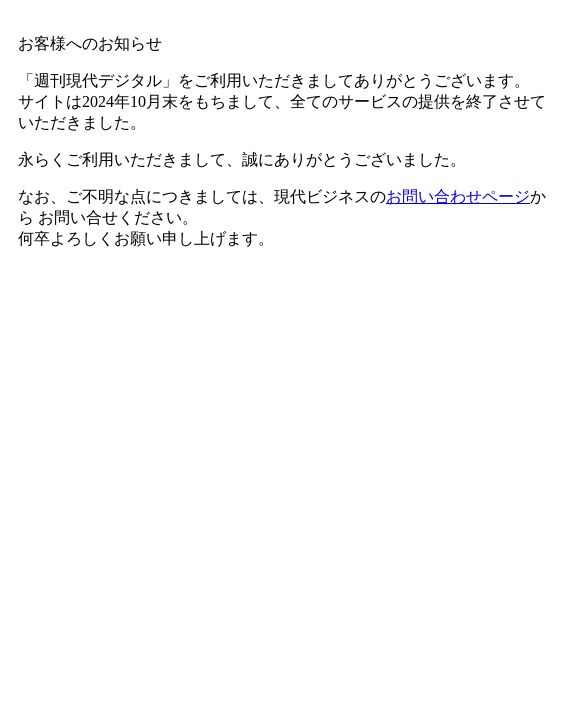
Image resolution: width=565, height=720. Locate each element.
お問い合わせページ (458, 196)
